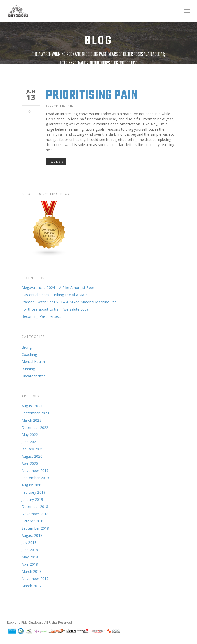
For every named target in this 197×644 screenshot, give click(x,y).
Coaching (29, 354)
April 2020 (30, 463)
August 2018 (32, 535)
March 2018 (31, 571)
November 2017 (35, 579)
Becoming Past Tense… (41, 316)
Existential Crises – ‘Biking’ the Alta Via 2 (54, 295)
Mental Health (33, 362)
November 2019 (35, 471)
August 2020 (32, 456)
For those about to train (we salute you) (55, 309)
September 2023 (35, 413)
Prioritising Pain (92, 96)
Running (68, 106)
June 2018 (30, 550)
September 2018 (35, 528)
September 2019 (35, 478)
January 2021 (32, 449)
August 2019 (32, 485)
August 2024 (32, 406)
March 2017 (31, 586)
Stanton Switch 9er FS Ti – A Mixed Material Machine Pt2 (69, 302)
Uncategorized (34, 376)
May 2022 (30, 435)
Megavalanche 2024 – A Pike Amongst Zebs (58, 288)
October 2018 (33, 521)
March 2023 (31, 420)
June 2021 (30, 442)
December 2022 (35, 427)
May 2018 (30, 557)
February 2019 (33, 492)
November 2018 (35, 514)
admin (54, 106)
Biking (27, 347)
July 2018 (29, 543)
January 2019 (32, 499)
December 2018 (35, 507)
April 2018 (30, 564)
